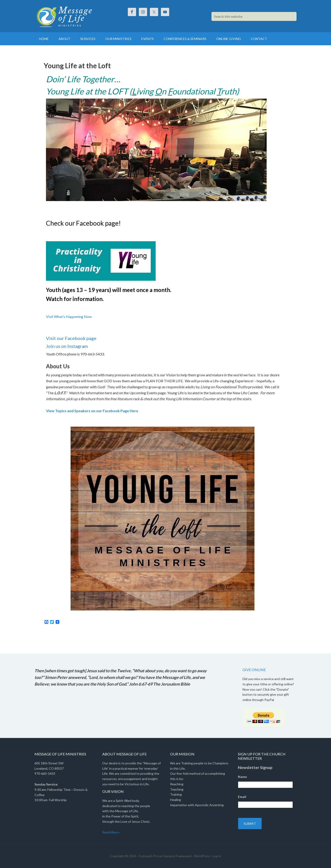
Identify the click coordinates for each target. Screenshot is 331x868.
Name (244, 777)
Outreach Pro (148, 856)
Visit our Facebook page (71, 338)
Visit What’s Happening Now (69, 316)
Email (244, 797)
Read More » (111, 832)
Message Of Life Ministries (74, 16)
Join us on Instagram (67, 346)
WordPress (202, 856)
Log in (217, 856)
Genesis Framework (177, 856)
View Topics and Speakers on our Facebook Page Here (92, 411)
